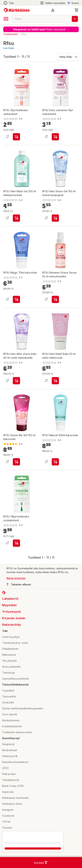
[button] (53, 10)
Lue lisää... (9, 48)
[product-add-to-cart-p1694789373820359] (16, 299)
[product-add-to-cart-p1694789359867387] (16, 381)
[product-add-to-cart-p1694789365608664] (55, 137)
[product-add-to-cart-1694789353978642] (55, 381)
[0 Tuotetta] (77, 10)
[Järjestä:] (68, 57)
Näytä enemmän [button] (16, 578)
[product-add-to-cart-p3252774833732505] (16, 462)
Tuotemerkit (10, 34)
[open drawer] (6, 19)
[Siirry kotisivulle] (17, 10)
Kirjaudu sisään (14, 618)
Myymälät (9, 605)
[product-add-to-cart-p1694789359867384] (55, 218)
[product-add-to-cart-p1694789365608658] (16, 137)
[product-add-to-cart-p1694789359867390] (55, 299)
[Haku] (75, 19)
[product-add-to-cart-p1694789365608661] (16, 543)
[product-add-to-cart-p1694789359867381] (16, 218)
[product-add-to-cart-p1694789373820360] (55, 462)
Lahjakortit (10, 599)
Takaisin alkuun (19, 585)
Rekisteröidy (12, 625)
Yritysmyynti (12, 612)
